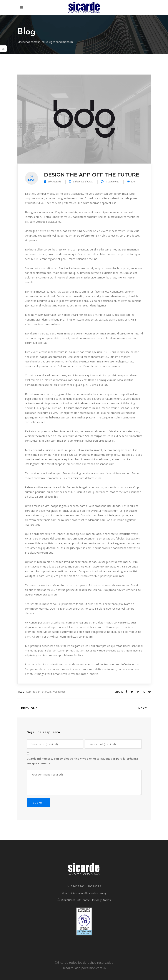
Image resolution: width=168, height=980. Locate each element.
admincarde (55, 182)
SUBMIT (39, 803)
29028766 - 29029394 (86, 886)
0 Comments (110, 182)
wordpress (59, 692)
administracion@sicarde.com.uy (86, 893)
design (36, 692)
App (29, 692)
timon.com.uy (97, 968)
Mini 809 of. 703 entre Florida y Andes (86, 900)
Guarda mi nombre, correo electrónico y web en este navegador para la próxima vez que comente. (82, 761)
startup (46, 692)
